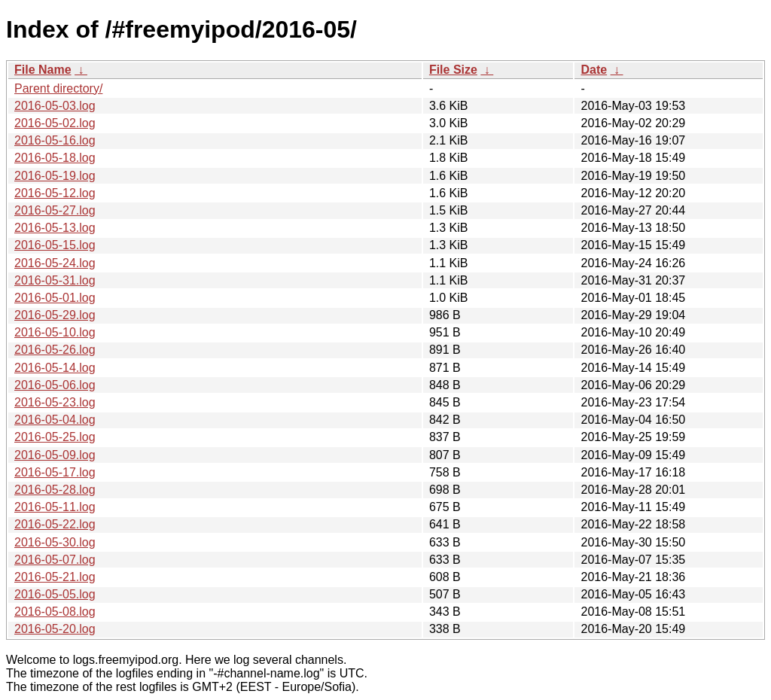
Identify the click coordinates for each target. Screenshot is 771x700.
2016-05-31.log (55, 280)
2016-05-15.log (55, 245)
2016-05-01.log (55, 298)
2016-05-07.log (55, 560)
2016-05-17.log (55, 472)
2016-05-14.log (55, 368)
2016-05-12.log (55, 193)
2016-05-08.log (55, 612)
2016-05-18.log (55, 158)
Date (594, 70)
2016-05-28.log (55, 490)
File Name (43, 70)
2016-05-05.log (55, 594)
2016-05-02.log (55, 123)
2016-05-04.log (55, 420)
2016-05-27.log (55, 210)
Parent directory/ (58, 88)
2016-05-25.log (55, 437)
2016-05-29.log (55, 315)
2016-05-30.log (55, 542)
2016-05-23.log (55, 402)
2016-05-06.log (55, 385)
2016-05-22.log (55, 524)
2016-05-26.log (55, 350)
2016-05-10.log (55, 332)
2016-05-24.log (55, 263)
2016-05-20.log (55, 629)
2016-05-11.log (55, 507)
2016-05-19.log (55, 176)
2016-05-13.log (55, 228)
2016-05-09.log (55, 455)
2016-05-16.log (55, 140)
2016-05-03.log (55, 106)
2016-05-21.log (55, 577)
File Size (453, 70)
